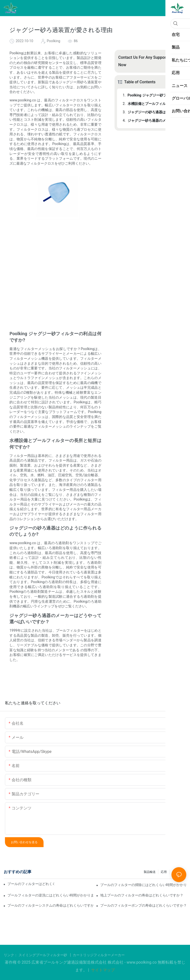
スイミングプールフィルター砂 (43, 955)
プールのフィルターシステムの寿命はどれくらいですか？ (50, 905)
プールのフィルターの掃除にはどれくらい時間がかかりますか (143, 885)
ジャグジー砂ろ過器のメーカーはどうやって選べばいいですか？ (153, 120)
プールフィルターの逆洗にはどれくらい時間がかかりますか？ (50, 895)
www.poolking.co (142, 962)
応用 (164, 872)
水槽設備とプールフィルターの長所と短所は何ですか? (153, 104)
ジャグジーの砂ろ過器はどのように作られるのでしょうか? (153, 112)
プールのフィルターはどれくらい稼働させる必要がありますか (31, 884)
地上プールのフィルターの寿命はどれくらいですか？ (142, 895)
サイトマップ (102, 970)
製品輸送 (150, 872)
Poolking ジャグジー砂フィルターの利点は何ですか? (153, 95)
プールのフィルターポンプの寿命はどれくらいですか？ (143, 905)
